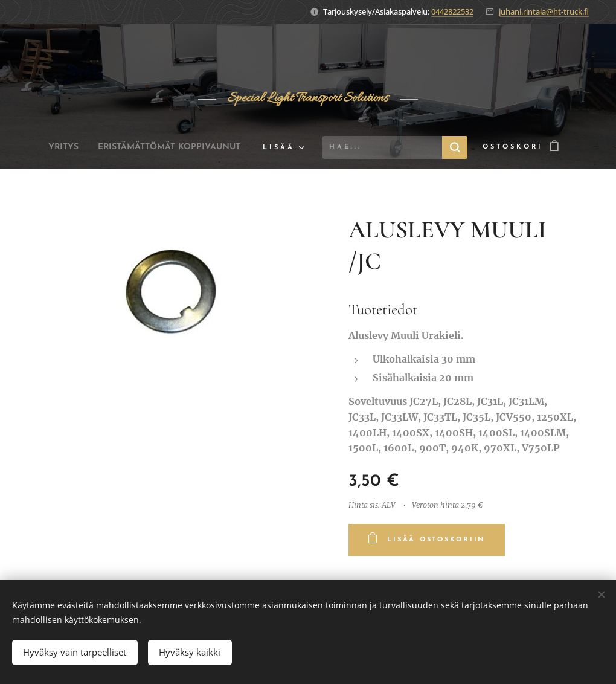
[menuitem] (53, 147)
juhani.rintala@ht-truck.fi (544, 11)
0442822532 (452, 11)
